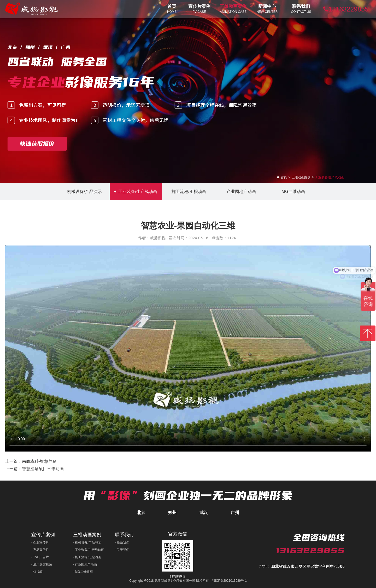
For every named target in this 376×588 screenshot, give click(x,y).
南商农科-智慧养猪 (39, 461)
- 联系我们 (122, 543)
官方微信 (178, 534)
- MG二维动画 (83, 572)
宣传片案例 (43, 535)
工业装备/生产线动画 (330, 177)
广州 (235, 513)
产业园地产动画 (240, 192)
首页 (284, 177)
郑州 (172, 513)
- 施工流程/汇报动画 (87, 557)
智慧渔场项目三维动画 (43, 469)
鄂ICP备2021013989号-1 (229, 581)
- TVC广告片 (40, 557)
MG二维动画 (293, 192)
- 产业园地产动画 (85, 564)
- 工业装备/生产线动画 (89, 550)
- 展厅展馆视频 (42, 564)
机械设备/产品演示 (83, 192)
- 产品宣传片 (40, 550)
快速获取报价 (37, 144)
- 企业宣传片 (40, 543)
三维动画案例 (301, 177)
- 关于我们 (122, 550)
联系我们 (124, 535)
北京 (141, 513)
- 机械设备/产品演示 (87, 543)
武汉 (204, 513)
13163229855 (346, 9)
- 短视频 (37, 572)
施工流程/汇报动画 (188, 192)
